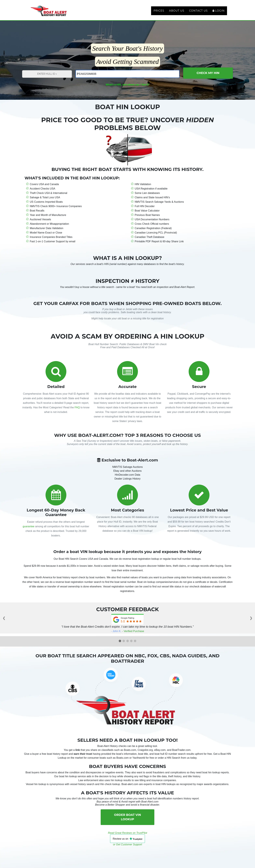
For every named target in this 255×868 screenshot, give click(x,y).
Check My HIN (208, 77)
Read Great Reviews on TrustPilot (128, 837)
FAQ (77, 411)
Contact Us (198, 13)
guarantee (28, 530)
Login (219, 13)
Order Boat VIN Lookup (127, 821)
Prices (159, 13)
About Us (177, 13)
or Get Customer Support (128, 848)
